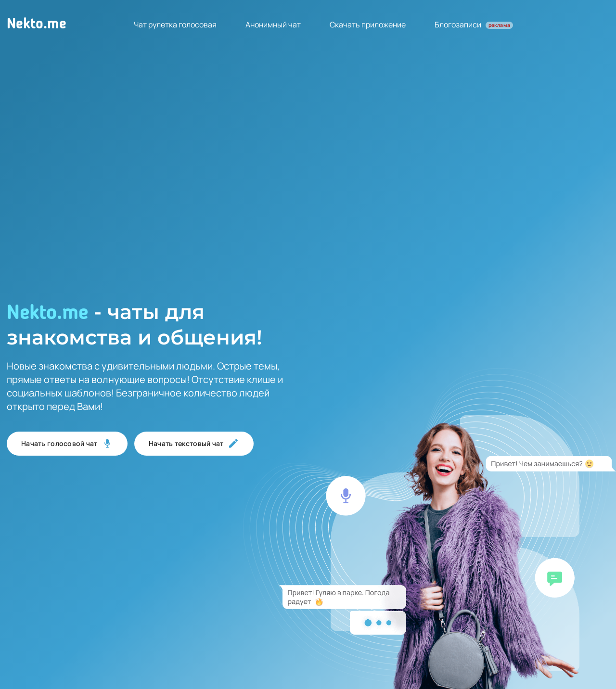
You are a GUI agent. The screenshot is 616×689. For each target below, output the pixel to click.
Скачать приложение (368, 25)
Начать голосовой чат (67, 444)
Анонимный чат (273, 25)
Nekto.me (37, 25)
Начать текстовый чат (194, 444)
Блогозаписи (474, 25)
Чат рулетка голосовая (175, 25)
